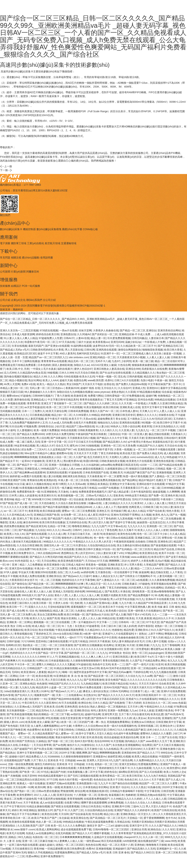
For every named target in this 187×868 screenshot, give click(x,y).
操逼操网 (144, 572)
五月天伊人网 (135, 707)
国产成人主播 (118, 614)
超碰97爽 (151, 396)
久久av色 (74, 572)
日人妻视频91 (25, 430)
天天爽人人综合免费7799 (21, 549)
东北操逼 (64, 818)
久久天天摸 (125, 403)
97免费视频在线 (136, 396)
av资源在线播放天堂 (169, 668)
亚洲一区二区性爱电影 (136, 649)
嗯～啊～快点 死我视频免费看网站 (110, 722)
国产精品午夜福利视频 (55, 507)
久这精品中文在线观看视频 (107, 837)
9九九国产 (115, 760)
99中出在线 (13, 618)
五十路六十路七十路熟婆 (169, 657)
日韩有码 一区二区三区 (132, 622)
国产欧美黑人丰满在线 (118, 591)
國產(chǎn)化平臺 (72, 229)
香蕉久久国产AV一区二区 (104, 411)
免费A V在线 (28, 384)
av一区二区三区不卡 (16, 511)
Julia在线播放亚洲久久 (17, 691)
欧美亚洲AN (28, 672)
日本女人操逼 (146, 710)
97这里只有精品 (79, 641)
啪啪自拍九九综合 (108, 423)
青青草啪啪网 (75, 799)
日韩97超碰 (13, 641)
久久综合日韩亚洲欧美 (30, 545)
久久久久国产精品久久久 (163, 826)
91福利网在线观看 (81, 346)
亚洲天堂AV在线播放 (21, 568)
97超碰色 (26, 396)
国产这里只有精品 (176, 557)
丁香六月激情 (62, 396)
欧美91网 (40, 787)
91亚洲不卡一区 (110, 353)
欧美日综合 (31, 630)
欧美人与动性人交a (175, 772)
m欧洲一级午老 (92, 634)
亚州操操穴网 (119, 511)
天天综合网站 (49, 561)
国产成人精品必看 (119, 492)
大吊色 (89, 764)
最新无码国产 (36, 346)
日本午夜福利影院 (141, 492)
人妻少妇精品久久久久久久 (118, 503)
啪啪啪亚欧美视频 (152, 350)
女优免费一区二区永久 (74, 515)
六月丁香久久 (39, 760)
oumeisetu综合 (145, 457)
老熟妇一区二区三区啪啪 (169, 626)
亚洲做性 (167, 718)
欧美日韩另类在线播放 (52, 522)
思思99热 (41, 641)
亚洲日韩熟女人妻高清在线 (109, 369)
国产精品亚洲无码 (36, 526)
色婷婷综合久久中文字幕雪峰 (78, 580)
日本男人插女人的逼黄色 (23, 496)
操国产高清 (53, 618)
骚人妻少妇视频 (52, 476)
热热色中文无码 (101, 664)
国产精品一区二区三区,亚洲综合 (138, 330)
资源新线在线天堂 (163, 442)
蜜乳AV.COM (77, 446)
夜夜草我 (147, 426)
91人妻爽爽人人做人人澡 (68, 841)
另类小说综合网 (131, 426)
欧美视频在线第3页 (97, 791)
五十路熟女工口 (136, 419)
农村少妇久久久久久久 (160, 730)
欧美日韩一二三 (45, 549)
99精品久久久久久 (169, 699)
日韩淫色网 (167, 791)
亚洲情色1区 (165, 542)
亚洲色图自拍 (68, 334)
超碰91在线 (122, 826)
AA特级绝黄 (130, 841)
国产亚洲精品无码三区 (170, 346)
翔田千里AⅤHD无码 (139, 614)
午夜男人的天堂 (143, 519)
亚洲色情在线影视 (163, 461)
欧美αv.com (7, 561)
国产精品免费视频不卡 (140, 595)
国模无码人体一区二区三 (58, 545)
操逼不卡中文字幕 (48, 353)
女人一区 (35, 561)
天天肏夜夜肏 (95, 476)
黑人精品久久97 (45, 446)
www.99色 (171, 841)
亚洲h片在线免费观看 (173, 691)
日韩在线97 (170, 438)
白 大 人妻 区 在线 (10, 841)
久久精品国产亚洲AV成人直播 (101, 603)
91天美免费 (129, 446)
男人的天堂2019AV (131, 749)
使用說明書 (47, 258)
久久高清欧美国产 (28, 826)
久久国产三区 (76, 810)
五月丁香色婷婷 (107, 519)
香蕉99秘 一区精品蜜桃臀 (48, 849)
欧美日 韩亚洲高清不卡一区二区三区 (156, 695)
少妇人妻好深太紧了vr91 (110, 553)
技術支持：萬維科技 (12, 309)
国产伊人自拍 (45, 595)
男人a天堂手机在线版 (123, 599)
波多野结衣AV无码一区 (106, 346)
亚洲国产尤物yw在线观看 (61, 783)
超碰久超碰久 (47, 845)
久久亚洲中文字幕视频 (27, 649)
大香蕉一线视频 (123, 449)
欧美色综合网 (49, 814)
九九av (133, 710)
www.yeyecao (102, 392)
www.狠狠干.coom (25, 829)
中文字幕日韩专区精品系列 (63, 400)
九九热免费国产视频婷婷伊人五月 (28, 423)
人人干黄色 (176, 572)
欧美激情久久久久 (71, 787)
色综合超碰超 (112, 737)
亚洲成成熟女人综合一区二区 (55, 457)
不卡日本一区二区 (25, 664)
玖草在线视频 (19, 346)
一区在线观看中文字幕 (125, 572)
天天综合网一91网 (23, 787)
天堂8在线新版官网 (59, 607)
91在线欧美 (28, 661)
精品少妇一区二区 (62, 415)
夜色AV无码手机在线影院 (115, 668)
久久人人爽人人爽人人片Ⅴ (96, 657)
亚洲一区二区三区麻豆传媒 (37, 841)
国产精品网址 (130, 480)
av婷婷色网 (87, 572)
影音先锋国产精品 (116, 680)
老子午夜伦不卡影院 (56, 419)
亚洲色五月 (103, 511)
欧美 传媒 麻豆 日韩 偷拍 (166, 607)
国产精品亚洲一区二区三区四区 (106, 676)
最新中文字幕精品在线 (173, 388)
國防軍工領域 (19, 243)
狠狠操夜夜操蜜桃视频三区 (147, 365)
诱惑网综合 (67, 553)
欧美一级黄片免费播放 (47, 430)
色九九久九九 (175, 661)
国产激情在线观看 (36, 534)
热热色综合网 (93, 845)
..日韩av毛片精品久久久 (98, 496)
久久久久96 (114, 584)
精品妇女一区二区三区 (54, 599)
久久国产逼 (80, 457)
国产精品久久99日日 (85, 519)
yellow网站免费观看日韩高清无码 (119, 465)
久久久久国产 (103, 745)
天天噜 (25, 618)
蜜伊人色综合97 (83, 369)
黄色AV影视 (7, 695)
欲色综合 (84, 707)
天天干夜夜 (158, 780)
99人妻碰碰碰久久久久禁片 (40, 392)
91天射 (131, 645)
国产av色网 (59, 745)
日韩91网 (89, 350)
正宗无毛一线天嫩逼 (61, 488)
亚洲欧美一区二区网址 (19, 622)
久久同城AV (84, 334)
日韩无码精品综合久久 (13, 668)
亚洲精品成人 (39, 400)
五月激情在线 (103, 572)
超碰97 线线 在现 (90, 388)
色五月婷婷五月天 (98, 457)
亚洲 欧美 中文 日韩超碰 (62, 760)
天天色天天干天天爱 (85, 453)
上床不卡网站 (156, 634)
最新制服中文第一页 (53, 649)
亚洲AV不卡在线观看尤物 (160, 599)
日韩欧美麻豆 (130, 584)
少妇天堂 (60, 426)
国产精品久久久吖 (82, 833)
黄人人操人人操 (42, 591)
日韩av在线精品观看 (122, 538)
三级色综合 (114, 434)
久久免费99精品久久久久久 (149, 760)
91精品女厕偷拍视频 (66, 668)
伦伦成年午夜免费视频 (126, 733)
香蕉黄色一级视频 (96, 565)
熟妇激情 (123, 507)
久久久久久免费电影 (74, 826)
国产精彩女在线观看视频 (65, 806)
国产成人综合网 (16, 611)
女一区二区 (140, 449)
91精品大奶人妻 (18, 699)
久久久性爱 (6, 400)
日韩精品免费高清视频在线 (105, 480)
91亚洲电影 (60, 676)
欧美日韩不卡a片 (144, 657)
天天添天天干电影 (92, 384)
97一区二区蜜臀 (113, 476)
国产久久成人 (173, 780)
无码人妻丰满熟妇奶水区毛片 (128, 641)
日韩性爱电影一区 (115, 396)
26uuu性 (66, 530)
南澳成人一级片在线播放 (31, 783)
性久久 (35, 538)
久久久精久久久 (108, 430)
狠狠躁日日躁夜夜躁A (141, 469)
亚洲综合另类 (139, 829)
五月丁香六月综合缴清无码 (134, 714)
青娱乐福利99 (63, 737)
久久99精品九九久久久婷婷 (126, 799)
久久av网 (147, 676)
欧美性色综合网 (127, 534)
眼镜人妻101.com (14, 722)
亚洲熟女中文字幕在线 (122, 484)
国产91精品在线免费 (171, 465)
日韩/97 (77, 530)
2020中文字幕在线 (172, 787)
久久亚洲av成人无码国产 (28, 707)
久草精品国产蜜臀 (154, 565)
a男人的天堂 (88, 699)
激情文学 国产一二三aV (100, 826)
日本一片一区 (27, 676)
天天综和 (64, 814)
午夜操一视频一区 (106, 377)
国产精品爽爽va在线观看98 (30, 472)
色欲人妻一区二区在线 (49, 822)
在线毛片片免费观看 (85, 423)
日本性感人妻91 (129, 411)
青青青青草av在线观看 (54, 361)
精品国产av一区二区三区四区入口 (48, 357)
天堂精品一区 (135, 818)
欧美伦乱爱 (157, 714)
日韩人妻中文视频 (156, 641)
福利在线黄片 (65, 369)
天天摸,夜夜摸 (144, 618)
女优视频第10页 (113, 649)
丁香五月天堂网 (113, 400)
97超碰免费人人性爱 (51, 338)
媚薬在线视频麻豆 (93, 469)
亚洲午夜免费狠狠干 (52, 856)
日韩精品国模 (175, 799)
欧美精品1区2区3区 (25, 353)
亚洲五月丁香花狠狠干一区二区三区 (62, 403)
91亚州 (159, 664)
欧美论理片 (158, 557)
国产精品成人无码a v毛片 (15, 350)
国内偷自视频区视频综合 (18, 377)
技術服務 (5, 286)
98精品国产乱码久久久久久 (64, 684)
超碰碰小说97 (17, 757)
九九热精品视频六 (91, 684)
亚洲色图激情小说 (87, 783)
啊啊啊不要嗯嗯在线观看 (14, 557)
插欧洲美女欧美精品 (74, 476)
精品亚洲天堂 (151, 377)
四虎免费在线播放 (14, 526)
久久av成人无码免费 (60, 423)
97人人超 (76, 691)
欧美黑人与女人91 (14, 534)
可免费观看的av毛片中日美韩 (100, 638)
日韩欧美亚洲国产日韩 (13, 480)
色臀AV (90, 849)
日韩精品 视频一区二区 (168, 469)
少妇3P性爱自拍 (121, 499)
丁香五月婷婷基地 (108, 453)
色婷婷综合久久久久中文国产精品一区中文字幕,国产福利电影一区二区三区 (53, 653)
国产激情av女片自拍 (98, 614)
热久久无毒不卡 (127, 530)
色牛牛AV (171, 818)
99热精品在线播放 (165, 400)
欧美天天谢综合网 (56, 411)
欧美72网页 (60, 484)
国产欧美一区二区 (173, 611)
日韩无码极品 (139, 338)
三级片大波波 (84, 342)
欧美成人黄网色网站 (48, 829)
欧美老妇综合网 (129, 737)
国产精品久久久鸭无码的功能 (46, 557)
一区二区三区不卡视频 (162, 430)
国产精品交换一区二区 (41, 584)
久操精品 (41, 741)
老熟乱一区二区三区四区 (70, 845)
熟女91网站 (35, 380)
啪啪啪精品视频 (45, 737)
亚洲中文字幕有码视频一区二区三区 (37, 753)
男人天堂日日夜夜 (55, 680)
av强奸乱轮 (77, 714)
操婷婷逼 (15, 476)
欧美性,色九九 (161, 515)
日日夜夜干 (136, 691)
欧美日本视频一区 (74, 614)
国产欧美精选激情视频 (19, 714)
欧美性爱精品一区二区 (112, 776)
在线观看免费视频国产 (97, 799)
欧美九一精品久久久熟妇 (51, 384)
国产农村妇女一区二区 (105, 334)
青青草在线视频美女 (91, 400)
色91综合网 (37, 718)
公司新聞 (5, 272)
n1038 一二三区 (149, 465)
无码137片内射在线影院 (145, 499)
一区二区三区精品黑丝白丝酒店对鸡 (25, 780)
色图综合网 (80, 380)
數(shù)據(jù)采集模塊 (49, 229)
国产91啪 (35, 599)
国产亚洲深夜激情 (94, 680)
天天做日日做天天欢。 (80, 534)
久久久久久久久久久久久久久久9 (84, 649)
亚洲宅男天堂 (110, 714)
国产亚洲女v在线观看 (57, 346)
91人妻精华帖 (70, 588)
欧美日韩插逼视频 (175, 664)
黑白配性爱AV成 (73, 461)
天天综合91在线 (173, 446)
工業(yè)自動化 (36, 243)
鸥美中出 (104, 515)
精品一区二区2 (110, 845)
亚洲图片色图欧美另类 (113, 595)
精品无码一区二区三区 (81, 361)
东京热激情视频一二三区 (21, 710)
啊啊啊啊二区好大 (119, 561)
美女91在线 (154, 718)
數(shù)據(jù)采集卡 (11, 229)
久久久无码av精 (76, 484)
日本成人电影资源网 (23, 334)
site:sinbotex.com (79, 357)
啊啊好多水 (6, 829)
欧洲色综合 (154, 829)
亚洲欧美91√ (142, 630)
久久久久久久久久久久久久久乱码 (146, 680)
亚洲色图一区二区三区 (159, 526)
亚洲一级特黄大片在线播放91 (145, 611)
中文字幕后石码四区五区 (110, 699)
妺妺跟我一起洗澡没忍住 (151, 522)
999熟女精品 (22, 538)
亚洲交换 (120, 645)
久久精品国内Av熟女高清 (32, 373)
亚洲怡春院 (35, 507)
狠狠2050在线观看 (46, 572)
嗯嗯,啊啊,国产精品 (87, 753)
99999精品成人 (95, 591)
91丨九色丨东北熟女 (73, 626)
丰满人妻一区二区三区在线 (73, 480)
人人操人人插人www (70, 469)
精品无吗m (42, 710)
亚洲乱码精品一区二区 (103, 357)
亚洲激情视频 (164, 472)
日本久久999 (66, 373)
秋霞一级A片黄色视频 (135, 476)
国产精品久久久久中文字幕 (112, 438)
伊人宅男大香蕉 (133, 565)
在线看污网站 (72, 803)
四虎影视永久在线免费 (154, 369)
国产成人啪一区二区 (26, 503)
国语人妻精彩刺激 (62, 365)
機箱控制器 (29, 229)
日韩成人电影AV (75, 565)
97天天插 (102, 561)
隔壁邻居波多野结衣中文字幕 (90, 672)
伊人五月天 (37, 680)
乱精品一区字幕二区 (59, 526)
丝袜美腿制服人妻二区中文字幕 (85, 772)
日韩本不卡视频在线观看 (162, 449)
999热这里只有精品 (136, 496)
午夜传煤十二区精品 (172, 499)
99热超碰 (172, 457)
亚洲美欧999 (129, 753)
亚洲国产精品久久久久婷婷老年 (132, 810)
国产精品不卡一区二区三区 (32, 465)
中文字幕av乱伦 (117, 526)
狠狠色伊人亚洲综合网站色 (77, 538)
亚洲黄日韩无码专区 (124, 415)
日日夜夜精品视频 (40, 415)
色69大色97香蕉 (84, 741)
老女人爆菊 (43, 722)
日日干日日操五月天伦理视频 (85, 442)
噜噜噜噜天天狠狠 (156, 845)
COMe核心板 (90, 229)
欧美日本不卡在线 (113, 607)
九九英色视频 (125, 519)
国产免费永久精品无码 (150, 453)
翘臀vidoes (13, 396)
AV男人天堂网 (12, 384)
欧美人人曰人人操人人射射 (153, 530)
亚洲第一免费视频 (118, 710)
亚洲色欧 (140, 845)
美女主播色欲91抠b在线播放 (133, 545)
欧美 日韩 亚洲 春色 (118, 852)
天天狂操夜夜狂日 (22, 849)
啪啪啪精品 (45, 611)
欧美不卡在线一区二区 (172, 553)
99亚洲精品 (30, 810)
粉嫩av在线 (95, 503)
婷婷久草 (17, 810)
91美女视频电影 (93, 407)
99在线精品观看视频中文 (52, 776)
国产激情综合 (19, 584)
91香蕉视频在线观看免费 (34, 488)
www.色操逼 (179, 703)
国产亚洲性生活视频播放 (88, 645)
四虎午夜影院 (146, 626)
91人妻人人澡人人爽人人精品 (21, 338)
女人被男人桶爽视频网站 (45, 726)
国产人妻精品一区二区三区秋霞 (167, 476)
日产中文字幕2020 (15, 806)
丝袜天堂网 (85, 330)
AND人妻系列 (67, 353)
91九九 (140, 599)
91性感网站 (157, 588)
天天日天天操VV (148, 684)
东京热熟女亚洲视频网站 (126, 745)
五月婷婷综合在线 (77, 522)
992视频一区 (149, 423)
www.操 (81, 760)
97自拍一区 (109, 549)
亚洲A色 (103, 795)
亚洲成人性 (139, 388)
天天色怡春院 (47, 503)
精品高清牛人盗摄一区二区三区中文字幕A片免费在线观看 (69, 687)
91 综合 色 (32, 611)
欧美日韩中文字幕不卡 (170, 423)
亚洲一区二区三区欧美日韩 (171, 852)
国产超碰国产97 (23, 749)
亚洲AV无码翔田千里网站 (125, 515)
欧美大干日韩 (115, 780)
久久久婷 (127, 718)
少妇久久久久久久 (93, 530)
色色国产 (178, 806)
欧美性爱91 (174, 768)
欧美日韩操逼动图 (50, 511)
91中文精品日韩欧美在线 (105, 568)
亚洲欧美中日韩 (121, 806)
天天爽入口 (146, 411)
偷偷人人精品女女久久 (105, 576)
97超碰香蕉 (93, 626)
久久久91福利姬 (90, 465)
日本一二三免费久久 (33, 411)
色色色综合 (100, 780)
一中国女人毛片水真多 (43, 369)
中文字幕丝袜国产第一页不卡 (164, 384)
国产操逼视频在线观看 (163, 545)
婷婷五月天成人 (96, 611)
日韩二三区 (11, 530)
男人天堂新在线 (74, 350)
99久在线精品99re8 (80, 507)
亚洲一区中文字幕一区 (54, 442)
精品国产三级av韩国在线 (80, 426)
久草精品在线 (122, 822)
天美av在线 (90, 419)
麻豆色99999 (31, 522)
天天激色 (63, 492)
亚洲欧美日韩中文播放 (88, 549)
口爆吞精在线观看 (58, 641)
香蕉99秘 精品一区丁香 (17, 499)
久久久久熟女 (138, 787)
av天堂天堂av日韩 (89, 668)
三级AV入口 (138, 806)
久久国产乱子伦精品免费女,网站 (148, 661)
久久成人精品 (177, 534)
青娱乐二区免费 (13, 799)
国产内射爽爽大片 (10, 661)
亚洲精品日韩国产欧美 (47, 515)
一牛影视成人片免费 (154, 342)
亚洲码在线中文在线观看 (150, 484)
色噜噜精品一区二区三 (171, 396)
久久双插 (130, 392)
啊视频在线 (171, 634)
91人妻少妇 (102, 426)
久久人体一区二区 (153, 837)
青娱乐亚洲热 (68, 618)
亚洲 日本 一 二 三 (150, 737)
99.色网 (159, 595)
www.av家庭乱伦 (140, 557)
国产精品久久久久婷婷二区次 (101, 403)
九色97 (116, 361)
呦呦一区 (67, 672)
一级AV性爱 (85, 780)
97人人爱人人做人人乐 (167, 411)
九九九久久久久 (136, 526)
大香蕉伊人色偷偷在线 (106, 330)
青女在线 (121, 419)
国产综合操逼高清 (80, 814)
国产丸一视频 (178, 515)
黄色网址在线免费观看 (98, 499)
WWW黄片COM (41, 499)
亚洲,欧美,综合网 (54, 707)
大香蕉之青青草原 (79, 568)
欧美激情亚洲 (79, 396)
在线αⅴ (172, 641)
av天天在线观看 (65, 549)
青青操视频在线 (23, 634)
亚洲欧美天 (116, 472)
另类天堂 (24, 726)
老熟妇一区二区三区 (106, 764)
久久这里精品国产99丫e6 (62, 449)
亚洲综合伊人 (167, 726)
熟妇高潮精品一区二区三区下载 (51, 714)
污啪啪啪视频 (61, 749)
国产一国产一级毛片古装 (140, 664)
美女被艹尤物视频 (10, 776)
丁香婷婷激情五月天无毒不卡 (113, 768)
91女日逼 (20, 484)
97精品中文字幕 (175, 484)
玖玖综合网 (16, 426)
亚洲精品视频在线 (69, 657)
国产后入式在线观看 (151, 772)
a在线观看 (142, 580)
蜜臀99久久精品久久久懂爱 (156, 733)
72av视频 (5, 849)
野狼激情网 (67, 791)
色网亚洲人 (135, 507)
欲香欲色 (109, 384)
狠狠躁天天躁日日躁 (12, 392)
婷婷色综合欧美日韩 (47, 334)
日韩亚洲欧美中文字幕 (169, 722)
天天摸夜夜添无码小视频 (131, 357)
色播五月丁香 (164, 480)
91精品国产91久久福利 (150, 446)
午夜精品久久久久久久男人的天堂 (93, 542)
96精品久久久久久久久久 (58, 542)
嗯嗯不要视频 (102, 833)
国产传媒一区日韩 (50, 538)
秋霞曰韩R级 (91, 461)
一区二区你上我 (26, 737)
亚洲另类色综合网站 (169, 330)
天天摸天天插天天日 (140, 687)
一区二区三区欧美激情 (60, 645)
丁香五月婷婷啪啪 (117, 588)
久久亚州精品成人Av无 (20, 515)
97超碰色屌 (75, 472)
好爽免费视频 (116, 803)
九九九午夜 (125, 603)
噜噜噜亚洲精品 (81, 526)
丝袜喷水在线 (166, 415)
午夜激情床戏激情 (124, 542)
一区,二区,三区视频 (49, 580)
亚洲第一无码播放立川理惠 (64, 465)
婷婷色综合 (111, 772)
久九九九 (102, 653)
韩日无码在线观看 (111, 841)
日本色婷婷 (44, 365)
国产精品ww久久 (72, 576)
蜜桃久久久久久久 (147, 415)
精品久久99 (40, 377)
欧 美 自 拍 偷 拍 (77, 676)
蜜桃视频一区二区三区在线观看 (51, 622)
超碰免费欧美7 (106, 419)
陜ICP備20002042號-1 (92, 306)
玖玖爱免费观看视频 (119, 338)
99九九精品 (25, 837)
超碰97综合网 (93, 714)
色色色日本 (131, 780)
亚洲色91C (153, 388)
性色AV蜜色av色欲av (29, 588)
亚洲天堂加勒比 (128, 764)
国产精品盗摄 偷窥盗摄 (41, 768)
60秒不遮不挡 (105, 449)
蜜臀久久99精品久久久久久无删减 (56, 664)
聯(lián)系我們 (34, 300)
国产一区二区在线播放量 (167, 519)
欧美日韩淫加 (134, 776)
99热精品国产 (49, 469)
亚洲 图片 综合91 (120, 787)
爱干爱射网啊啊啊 (154, 818)
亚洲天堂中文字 (138, 826)
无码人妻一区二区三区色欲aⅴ (47, 388)
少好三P (177, 733)
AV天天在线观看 (68, 703)
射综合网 (127, 760)
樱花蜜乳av (157, 649)
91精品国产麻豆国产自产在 (140, 472)
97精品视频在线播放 (149, 392)
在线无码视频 (63, 833)
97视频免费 (30, 426)
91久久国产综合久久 (163, 630)
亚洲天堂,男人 (54, 461)
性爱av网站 (33, 856)
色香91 (109, 380)
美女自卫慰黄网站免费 (50, 614)
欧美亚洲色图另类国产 (71, 561)
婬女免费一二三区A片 (34, 449)
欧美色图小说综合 (116, 611)
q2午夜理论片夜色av (139, 442)
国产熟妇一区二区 (24, 791)
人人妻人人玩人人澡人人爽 (84, 595)
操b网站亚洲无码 (128, 772)
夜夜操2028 (72, 388)
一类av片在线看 (68, 330)
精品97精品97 (147, 480)
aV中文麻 (66, 726)
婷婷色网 (106, 415)
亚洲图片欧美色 (125, 618)
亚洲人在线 (40, 519)
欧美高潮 (30, 722)
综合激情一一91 (38, 699)
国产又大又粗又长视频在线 (169, 745)
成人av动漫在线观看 (51, 803)
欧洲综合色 (85, 703)
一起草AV (25, 461)
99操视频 (53, 373)
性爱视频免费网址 (148, 764)
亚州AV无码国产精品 (116, 687)
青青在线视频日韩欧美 (115, 661)
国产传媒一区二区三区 (60, 741)
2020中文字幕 (67, 753)
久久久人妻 (127, 568)
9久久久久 (23, 599)
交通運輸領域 (69, 243)
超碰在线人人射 (23, 591)
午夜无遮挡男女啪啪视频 (52, 799)
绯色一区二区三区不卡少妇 (152, 534)
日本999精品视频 (171, 488)
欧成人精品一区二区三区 (46, 626)
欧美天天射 (79, 737)
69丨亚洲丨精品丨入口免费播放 (25, 565)
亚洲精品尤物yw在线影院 (151, 795)
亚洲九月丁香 (24, 519)
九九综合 (40, 530)
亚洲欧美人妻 (8, 519)
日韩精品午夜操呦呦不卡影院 (126, 791)
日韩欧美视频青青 (88, 430)
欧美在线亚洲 (175, 845)
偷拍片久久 (73, 745)
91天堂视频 (117, 741)
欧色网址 (109, 645)
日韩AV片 (69, 338)
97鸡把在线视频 (49, 330)
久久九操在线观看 (141, 768)
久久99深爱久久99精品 (86, 415)
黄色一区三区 (140, 653)
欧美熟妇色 (50, 480)
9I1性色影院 (21, 561)
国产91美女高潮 (43, 749)
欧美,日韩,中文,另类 (18, 369)
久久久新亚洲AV (48, 703)
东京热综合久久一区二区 (157, 703)
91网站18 (42, 661)
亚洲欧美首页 (115, 565)
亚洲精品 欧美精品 (98, 484)
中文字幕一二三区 (107, 622)
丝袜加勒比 (6, 707)
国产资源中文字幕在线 (123, 522)
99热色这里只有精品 (85, 488)
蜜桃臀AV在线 (64, 453)
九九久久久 (159, 768)
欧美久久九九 (38, 618)
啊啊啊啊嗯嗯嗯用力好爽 (70, 584)
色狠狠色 (117, 630)
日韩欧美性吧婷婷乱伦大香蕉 (47, 350)
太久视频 (146, 515)
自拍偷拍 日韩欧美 (146, 542)
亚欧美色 (118, 496)
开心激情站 (76, 749)
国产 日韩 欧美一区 (50, 826)
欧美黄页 (47, 730)
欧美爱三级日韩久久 (21, 603)
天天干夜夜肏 (31, 803)
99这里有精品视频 (25, 446)
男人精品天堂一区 (96, 584)
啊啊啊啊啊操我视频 (26, 457)
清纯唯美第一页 (141, 591)
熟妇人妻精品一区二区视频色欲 (108, 707)
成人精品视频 (171, 453)
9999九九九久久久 (175, 837)
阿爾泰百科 (33, 272)
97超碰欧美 (38, 461)
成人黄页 (93, 515)
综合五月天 (62, 446)
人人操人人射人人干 (104, 507)
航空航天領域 (53, 243)
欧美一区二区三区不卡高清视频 (64, 407)
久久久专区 (169, 829)
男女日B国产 (74, 384)
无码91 (16, 672)
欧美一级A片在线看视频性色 (120, 726)
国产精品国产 (55, 519)
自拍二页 (63, 572)
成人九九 (160, 457)
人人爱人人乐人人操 (89, 618)
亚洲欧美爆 (142, 645)
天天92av (90, 561)
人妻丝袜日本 (156, 338)
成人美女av (139, 718)
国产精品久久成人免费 (92, 588)
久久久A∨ (144, 780)
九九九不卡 (104, 783)
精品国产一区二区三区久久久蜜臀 (159, 783)
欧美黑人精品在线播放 (145, 757)
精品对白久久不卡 (163, 618)
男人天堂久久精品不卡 (159, 806)
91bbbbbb (54, 757)
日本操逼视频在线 (59, 661)
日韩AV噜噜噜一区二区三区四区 (111, 829)
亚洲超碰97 (119, 849)
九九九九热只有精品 (155, 776)
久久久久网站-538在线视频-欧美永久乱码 (71, 377)
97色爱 (86, 718)
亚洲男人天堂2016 (97, 760)
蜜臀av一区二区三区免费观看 (79, 511)
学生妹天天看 (26, 572)
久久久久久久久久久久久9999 (29, 657)
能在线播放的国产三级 (151, 841)
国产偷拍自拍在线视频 (125, 783)
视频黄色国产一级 (44, 695)
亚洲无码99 (117, 342)
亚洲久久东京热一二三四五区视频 (19, 330)
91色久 (133, 684)
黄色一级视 (53, 787)
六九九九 (155, 645)
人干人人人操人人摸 (155, 799)
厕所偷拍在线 (22, 400)
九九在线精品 (111, 749)
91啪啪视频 (93, 446)
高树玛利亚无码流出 (88, 353)
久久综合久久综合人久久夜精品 (143, 803)
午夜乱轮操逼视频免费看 (69, 630)
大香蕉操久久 (178, 434)
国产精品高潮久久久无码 (141, 849)
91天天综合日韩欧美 (87, 373)
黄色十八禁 (61, 595)
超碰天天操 (66, 380)
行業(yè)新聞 (18, 272)
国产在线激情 (117, 703)
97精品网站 (132, 553)
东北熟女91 (90, 695)
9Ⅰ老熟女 (141, 634)
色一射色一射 (101, 538)
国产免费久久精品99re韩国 (131, 384)
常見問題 (5, 258)
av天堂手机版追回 (35, 407)
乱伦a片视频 (162, 561)
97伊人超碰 (11, 572)
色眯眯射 (131, 795)
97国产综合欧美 (156, 511)
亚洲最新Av (100, 757)
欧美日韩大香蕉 (173, 350)
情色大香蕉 (173, 511)
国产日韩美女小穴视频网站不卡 (138, 576)
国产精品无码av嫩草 (120, 672)
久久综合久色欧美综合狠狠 (71, 503)
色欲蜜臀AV (34, 730)
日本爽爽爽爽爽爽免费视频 (75, 837)
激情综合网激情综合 (129, 350)
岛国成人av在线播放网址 (40, 833)
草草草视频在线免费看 (164, 584)
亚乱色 (122, 377)
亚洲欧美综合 (54, 576)
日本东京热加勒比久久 (166, 426)
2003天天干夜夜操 (99, 641)
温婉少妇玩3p (133, 342)
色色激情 (42, 684)
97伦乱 (45, 772)
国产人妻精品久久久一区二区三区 (116, 580)
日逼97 (87, 576)
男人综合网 (43, 438)
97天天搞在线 (67, 342)
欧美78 (98, 534)
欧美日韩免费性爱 (75, 849)
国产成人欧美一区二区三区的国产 (70, 722)
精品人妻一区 (98, 338)
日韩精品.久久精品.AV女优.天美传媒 (109, 557)
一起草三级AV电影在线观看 (22, 845)
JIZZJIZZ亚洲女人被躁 (104, 365)
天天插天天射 (136, 438)
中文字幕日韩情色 (64, 730)
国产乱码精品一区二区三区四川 (135, 549)
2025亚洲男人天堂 (139, 588)
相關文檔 (16, 258)
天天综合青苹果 (42, 745)
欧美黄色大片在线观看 (139, 461)
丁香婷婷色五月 (42, 634)
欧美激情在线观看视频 (22, 822)
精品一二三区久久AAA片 (148, 568)
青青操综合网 (35, 480)
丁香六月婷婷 (133, 703)
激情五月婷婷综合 (45, 764)
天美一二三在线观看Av (69, 695)
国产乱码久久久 (24, 695)
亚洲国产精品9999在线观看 (64, 699)
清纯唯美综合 (46, 426)
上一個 (6, 169)
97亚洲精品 (130, 400)
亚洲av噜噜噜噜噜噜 (163, 591)
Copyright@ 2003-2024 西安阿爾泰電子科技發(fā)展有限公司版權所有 (40, 306)
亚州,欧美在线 (94, 737)
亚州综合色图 (145, 400)
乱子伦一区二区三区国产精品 (39, 638)
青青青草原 (33, 403)
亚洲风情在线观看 (106, 350)
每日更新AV (7, 538)
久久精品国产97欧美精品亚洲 (150, 603)
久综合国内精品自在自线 (102, 545)
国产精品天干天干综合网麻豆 (24, 814)
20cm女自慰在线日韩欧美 (67, 634)
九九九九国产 (99, 526)
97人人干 (52, 657)
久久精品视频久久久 (144, 373)
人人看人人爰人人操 (158, 357)
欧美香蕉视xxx (101, 342)
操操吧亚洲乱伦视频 (119, 757)
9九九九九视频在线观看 (163, 672)
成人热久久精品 (136, 511)
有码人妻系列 (98, 710)
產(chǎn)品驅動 (31, 258)
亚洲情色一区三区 (111, 446)
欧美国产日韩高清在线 (164, 810)
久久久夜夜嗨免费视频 (162, 580)
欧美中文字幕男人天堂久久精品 (94, 733)
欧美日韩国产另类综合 (22, 741)
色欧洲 (78, 603)
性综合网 (97, 814)
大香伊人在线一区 (63, 603)
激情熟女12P (45, 810)
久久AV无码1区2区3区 (159, 419)
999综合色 (167, 753)
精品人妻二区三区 (63, 611)
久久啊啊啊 (173, 492)
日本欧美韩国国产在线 (96, 472)
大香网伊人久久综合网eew (88, 726)
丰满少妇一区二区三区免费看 (51, 568)
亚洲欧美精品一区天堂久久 (136, 814)
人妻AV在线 (83, 338)
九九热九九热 (27, 687)
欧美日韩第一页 (42, 603)
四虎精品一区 (173, 588)
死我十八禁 (127, 845)
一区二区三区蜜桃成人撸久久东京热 (141, 353)
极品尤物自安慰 (159, 572)
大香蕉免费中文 (86, 768)
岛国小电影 (147, 380)
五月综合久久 (109, 388)
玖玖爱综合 (80, 545)
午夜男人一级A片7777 (69, 638)
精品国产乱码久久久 (76, 557)
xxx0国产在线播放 (108, 488)
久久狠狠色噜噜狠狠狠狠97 (86, 661)
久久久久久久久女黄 (16, 507)
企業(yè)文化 (18, 300)
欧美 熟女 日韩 (13, 626)
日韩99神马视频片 (43, 396)
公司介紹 (5, 300)
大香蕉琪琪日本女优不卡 (23, 580)
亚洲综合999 (133, 369)
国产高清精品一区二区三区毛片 (108, 818)
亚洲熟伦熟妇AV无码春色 (95, 599)
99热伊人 (116, 426)
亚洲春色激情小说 (170, 749)
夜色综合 (15, 449)
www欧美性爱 (96, 380)
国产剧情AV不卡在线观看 (106, 718)
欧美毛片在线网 (16, 833)
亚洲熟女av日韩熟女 (143, 722)
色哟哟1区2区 (14, 645)
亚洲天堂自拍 (64, 795)
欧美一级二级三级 (143, 361)
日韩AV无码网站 (52, 588)
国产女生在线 (170, 737)
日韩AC (111, 730)
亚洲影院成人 (32, 469)
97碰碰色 (144, 584)
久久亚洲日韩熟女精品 (170, 403)
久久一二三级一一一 (163, 614)
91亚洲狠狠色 (49, 492)
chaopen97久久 (132, 837)
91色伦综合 (7, 438)
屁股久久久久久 (37, 607)
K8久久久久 (53, 530)
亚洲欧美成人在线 (130, 407)
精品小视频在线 (18, 380)
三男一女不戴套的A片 (83, 622)
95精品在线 (108, 618)
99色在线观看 (68, 430)
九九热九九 (142, 430)
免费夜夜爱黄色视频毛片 (93, 492)
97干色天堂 (153, 622)
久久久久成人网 (57, 534)
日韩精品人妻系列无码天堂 (91, 730)
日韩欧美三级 (151, 507)
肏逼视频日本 (116, 795)
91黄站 (106, 806)
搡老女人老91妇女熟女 (96, 691)
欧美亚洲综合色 (148, 553)
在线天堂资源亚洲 (70, 718)
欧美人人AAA (50, 380)
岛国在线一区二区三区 (45, 837)
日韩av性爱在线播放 (48, 791)
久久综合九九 (133, 676)
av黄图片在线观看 (32, 476)
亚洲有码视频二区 (148, 726)
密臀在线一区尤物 (172, 538)
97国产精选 (7, 503)
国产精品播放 (26, 530)
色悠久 (68, 519)
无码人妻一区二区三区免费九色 (18, 614)
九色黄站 (80, 611)
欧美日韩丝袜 (111, 407)
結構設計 (16, 286)
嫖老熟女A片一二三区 (12, 856)
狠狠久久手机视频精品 (40, 852)
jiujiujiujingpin (156, 653)
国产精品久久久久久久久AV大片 (116, 695)
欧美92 (139, 503)
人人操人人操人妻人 (156, 503)
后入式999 (10, 373)
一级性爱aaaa (92, 841)
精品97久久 (54, 672)
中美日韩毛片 (30, 703)
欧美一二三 (118, 664)
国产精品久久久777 (148, 753)
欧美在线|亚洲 (44, 676)
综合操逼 (167, 392)
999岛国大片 (29, 595)
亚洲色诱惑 (71, 707)
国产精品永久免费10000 (31, 434)
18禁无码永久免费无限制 (60, 434)
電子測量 (5, 243)
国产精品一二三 (163, 676)
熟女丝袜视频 (46, 630)
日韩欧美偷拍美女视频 (112, 461)
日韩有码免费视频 (78, 411)
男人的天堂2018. (85, 553)
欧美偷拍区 (110, 534)
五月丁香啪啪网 (171, 645)
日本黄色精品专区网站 (96, 787)
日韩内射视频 (135, 377)
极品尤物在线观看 (159, 434)
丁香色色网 (111, 530)
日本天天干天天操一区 (17, 718)
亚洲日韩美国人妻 (123, 657)
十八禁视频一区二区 (85, 795)
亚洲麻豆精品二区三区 (148, 538)
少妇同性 (126, 361)
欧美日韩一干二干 (17, 607)
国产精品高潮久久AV (115, 442)
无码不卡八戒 (103, 361)
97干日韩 (52, 780)
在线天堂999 (29, 776)
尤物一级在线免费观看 (21, 764)
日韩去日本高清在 (91, 806)
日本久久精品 (100, 703)
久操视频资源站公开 (116, 469)
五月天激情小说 (93, 749)
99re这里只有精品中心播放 (40, 453)
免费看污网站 (96, 396)
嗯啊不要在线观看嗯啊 (94, 803)
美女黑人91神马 (40, 691)
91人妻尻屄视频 (34, 419)
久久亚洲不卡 (151, 749)
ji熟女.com (129, 457)
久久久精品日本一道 (61, 710)
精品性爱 (129, 630)
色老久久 (74, 599)
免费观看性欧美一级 (28, 492)
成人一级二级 (152, 488)
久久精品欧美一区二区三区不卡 (138, 346)
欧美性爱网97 (25, 795)
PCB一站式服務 (31, 286)
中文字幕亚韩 (152, 791)
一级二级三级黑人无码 (27, 442)
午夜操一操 (161, 380)
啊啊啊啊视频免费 (110, 753)
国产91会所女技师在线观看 (115, 373)
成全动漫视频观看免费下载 (76, 829)
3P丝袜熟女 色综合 (120, 653)
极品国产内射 (58, 772)
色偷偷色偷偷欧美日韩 (131, 638)
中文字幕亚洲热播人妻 (138, 607)
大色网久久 (116, 457)
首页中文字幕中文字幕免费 (157, 407)
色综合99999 (102, 741)
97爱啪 (157, 687)
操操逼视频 (159, 492)
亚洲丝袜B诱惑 (154, 438)
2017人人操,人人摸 (45, 795)
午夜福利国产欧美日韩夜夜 (91, 434)
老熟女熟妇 (118, 392)
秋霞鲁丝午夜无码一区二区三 (41, 342)
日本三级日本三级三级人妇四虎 (119, 626)
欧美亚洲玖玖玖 (47, 496)
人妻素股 (41, 672)
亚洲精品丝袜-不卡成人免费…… (137, 334)
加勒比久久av (82, 365)
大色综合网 (124, 365)
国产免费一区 (156, 496)
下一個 (6, 173)
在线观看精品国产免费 (17, 760)
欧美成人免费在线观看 (32, 576)
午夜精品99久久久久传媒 (158, 707)
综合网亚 (147, 745)
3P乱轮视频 (52, 718)
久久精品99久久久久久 (98, 630)
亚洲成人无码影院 (63, 591)
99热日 (182, 826)
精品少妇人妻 (111, 814)
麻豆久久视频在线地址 (39, 484)
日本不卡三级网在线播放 (26, 361)
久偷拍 (74, 492)
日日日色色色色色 (25, 438)
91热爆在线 (154, 787)
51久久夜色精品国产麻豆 (131, 730)
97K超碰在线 (84, 664)
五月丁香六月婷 (154, 638)
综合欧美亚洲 (167, 684)
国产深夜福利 (58, 438)
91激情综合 (88, 745)
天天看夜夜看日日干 (132, 488)
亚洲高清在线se (87, 449)
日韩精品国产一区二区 (40, 668)
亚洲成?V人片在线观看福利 (118, 634)
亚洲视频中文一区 (167, 849)
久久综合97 (125, 388)
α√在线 (27, 626)
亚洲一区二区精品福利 (144, 668)
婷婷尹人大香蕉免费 (142, 561)
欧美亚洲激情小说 (54, 565)
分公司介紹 (49, 300)
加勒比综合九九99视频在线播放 (75, 392)
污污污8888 (28, 641)
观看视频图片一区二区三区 (86, 607)
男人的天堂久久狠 (98, 522)
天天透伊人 (6, 749)
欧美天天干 (75, 419)
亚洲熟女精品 (28, 684)
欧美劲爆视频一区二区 (71, 496)
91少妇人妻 (166, 507)
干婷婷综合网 (141, 672)
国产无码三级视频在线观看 (83, 776)
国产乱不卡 (60, 810)
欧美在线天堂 (128, 453)
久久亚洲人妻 (126, 430)
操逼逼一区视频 (172, 353)
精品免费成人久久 (36, 757)
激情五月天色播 (9, 488)
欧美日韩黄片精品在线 (115, 684)
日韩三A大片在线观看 (127, 380)
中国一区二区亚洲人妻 (134, 434)
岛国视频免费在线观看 (17, 680)
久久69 (173, 603)
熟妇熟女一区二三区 (34, 645)
